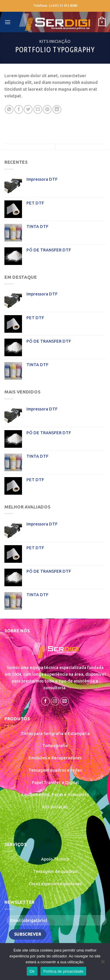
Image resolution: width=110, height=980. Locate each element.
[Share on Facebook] (19, 109)
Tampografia (55, 746)
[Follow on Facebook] (45, 701)
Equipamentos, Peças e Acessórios (55, 795)
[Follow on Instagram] (55, 701)
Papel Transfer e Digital (55, 783)
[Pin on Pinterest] (47, 109)
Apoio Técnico (55, 859)
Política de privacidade (64, 971)
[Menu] (8, 22)
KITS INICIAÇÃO (55, 41)
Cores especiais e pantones (55, 884)
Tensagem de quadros (55, 871)
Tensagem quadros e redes (55, 770)
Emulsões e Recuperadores (55, 758)
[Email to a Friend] (38, 109)
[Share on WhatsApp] (9, 109)
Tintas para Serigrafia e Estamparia (55, 734)
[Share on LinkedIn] (57, 109)
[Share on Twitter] (28, 109)
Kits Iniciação (55, 807)
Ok (32, 971)
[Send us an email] (65, 701)
